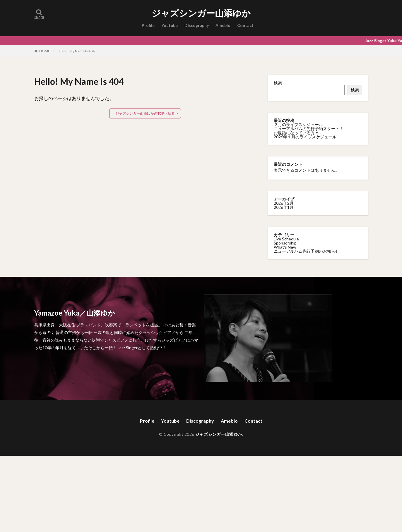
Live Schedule (286, 239)
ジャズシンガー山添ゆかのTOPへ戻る (145, 113)
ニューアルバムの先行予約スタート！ (309, 129)
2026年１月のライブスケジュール (305, 137)
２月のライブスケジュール (298, 124)
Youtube (170, 25)
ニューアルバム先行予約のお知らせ (307, 251)
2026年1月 (284, 207)
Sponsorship (285, 243)
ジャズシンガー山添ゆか (201, 13)
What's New (285, 247)
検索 (278, 83)
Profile (148, 25)
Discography (197, 25)
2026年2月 (284, 203)
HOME (45, 51)
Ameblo (223, 25)
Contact (245, 25)
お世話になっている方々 (296, 133)
